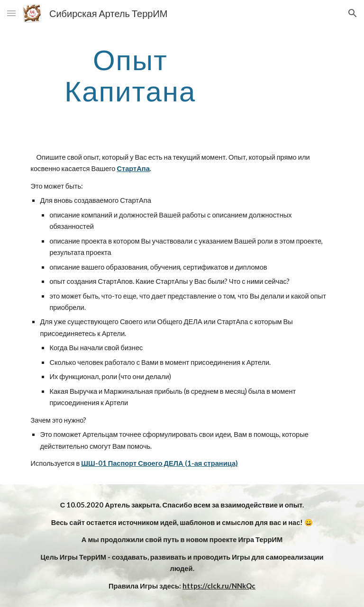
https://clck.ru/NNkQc (219, 586)
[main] (130, 75)
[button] (11, 13)
